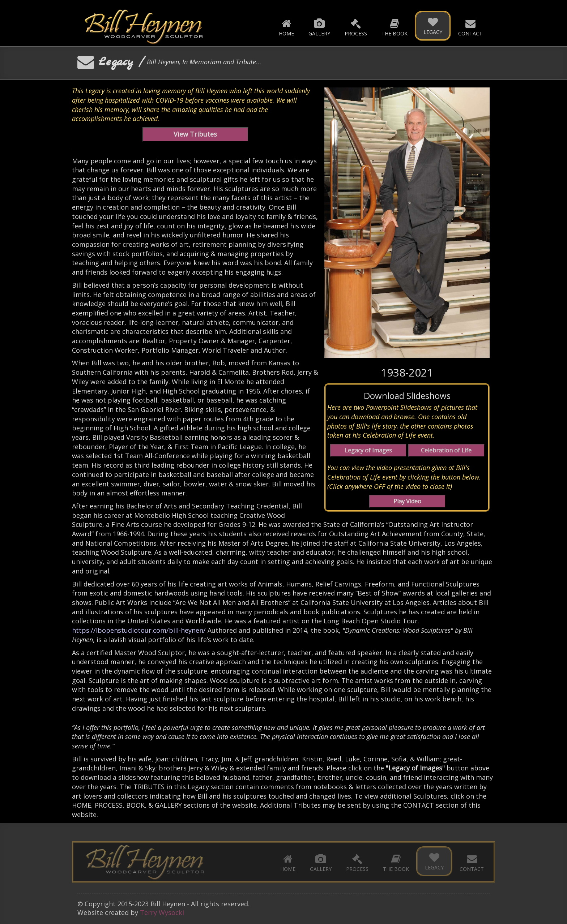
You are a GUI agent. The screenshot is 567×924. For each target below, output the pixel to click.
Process (356, 27)
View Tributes (195, 134)
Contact (470, 27)
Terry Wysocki (162, 912)
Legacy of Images (368, 450)
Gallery (319, 27)
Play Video (407, 501)
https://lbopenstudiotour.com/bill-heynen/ (139, 630)
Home (286, 27)
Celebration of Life (446, 450)
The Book (395, 27)
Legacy (433, 26)
